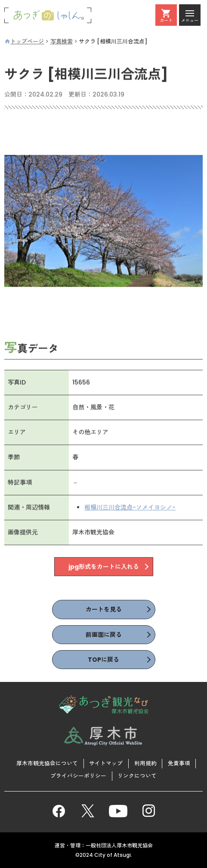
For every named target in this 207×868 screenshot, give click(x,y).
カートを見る (104, 609)
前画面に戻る (104, 635)
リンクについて (137, 776)
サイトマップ (106, 763)
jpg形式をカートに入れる (104, 567)
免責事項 (179, 763)
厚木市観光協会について (47, 763)
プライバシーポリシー (78, 776)
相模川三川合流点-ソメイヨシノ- (130, 507)
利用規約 (145, 763)
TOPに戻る (103, 660)
